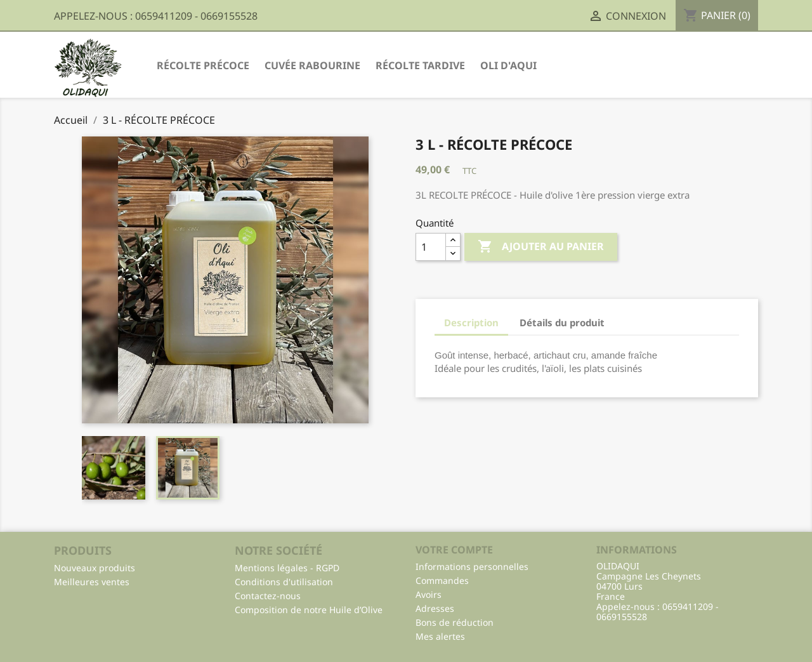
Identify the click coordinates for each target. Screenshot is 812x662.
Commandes (442, 580)
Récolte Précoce (203, 65)
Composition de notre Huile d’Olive (309, 610)
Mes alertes (440, 636)
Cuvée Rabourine (312, 65)
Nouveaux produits (95, 568)
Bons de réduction (455, 622)
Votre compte (454, 550)
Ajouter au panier (541, 247)
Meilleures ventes (92, 582)
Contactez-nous (268, 596)
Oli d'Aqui (508, 65)
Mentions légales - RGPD (287, 568)
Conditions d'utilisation (284, 582)
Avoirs (429, 594)
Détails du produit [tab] (562, 322)
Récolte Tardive (420, 65)
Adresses (435, 608)
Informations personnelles (472, 566)
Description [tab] (471, 322)
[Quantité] (431, 247)
